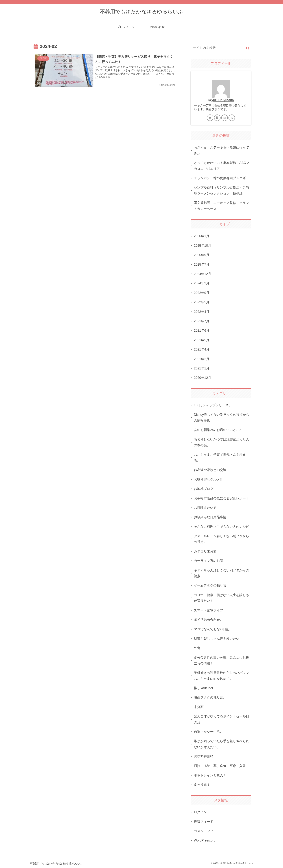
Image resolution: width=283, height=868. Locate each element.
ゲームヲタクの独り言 (210, 585)
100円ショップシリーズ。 (213, 405)
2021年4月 (202, 349)
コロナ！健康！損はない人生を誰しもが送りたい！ (221, 598)
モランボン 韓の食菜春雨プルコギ (220, 178)
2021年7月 (202, 321)
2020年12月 (203, 378)
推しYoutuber (203, 688)
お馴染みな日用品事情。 (212, 517)
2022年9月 (202, 293)
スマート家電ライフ (208, 610)
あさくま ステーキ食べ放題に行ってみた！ (221, 150)
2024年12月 (203, 274)
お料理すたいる (205, 508)
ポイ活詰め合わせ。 (208, 620)
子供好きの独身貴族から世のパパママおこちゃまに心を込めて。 (221, 676)
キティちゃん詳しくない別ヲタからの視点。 (221, 573)
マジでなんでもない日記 (212, 629)
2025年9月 (202, 255)
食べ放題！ (202, 785)
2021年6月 (202, 331)
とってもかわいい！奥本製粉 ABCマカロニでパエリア (222, 166)
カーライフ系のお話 (208, 561)
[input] (221, 48)
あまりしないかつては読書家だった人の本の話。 (221, 442)
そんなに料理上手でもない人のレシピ (221, 527)
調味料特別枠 (204, 756)
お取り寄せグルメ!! (208, 479)
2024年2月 (202, 283)
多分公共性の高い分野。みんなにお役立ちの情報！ (221, 660)
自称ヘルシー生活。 (208, 732)
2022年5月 (202, 302)
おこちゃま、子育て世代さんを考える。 (220, 458)
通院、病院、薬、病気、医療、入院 (220, 766)
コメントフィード (207, 831)
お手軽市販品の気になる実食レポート (221, 498)
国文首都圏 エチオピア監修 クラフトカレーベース (221, 206)
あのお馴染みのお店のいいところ (218, 430)
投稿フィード (204, 822)
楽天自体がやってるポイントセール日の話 (221, 719)
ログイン (200, 812)
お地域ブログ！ (205, 489)
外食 (197, 648)
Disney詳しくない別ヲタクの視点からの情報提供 (222, 418)
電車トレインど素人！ (210, 775)
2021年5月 (202, 340)
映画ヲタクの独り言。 (210, 697)
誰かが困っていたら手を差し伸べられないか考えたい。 (221, 744)
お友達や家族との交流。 (212, 470)
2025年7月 (202, 265)
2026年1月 (202, 236)
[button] (248, 48)
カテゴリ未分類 (205, 551)
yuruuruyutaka (223, 100)
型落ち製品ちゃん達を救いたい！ (218, 639)
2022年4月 (202, 312)
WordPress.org (205, 840)
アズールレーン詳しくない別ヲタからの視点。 (221, 539)
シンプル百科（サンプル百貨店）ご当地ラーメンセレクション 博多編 (221, 190)
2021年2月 (202, 359)
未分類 (199, 707)
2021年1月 (202, 368)
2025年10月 (203, 246)
